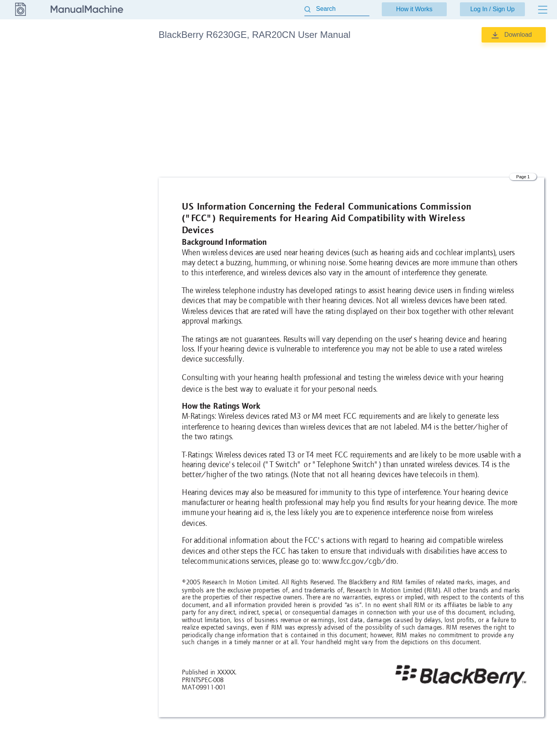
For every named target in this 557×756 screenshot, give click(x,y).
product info (99, 58)
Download (518, 35)
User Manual (100, 76)
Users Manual (102, 94)
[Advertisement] (351, 110)
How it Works (414, 9)
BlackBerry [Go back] (20, 34)
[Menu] (543, 10)
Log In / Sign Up (493, 9)
